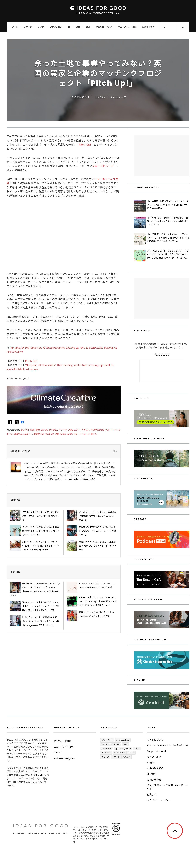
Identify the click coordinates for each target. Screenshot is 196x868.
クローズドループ (103, 166)
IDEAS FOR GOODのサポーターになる (168, 746)
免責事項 (152, 795)
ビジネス (25, 430)
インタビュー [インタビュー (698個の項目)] (120, 753)
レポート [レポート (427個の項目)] (116, 757)
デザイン (28, 27)
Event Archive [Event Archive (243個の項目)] (123, 740)
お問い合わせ (154, 780)
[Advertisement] (162, 156)
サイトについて (155, 740)
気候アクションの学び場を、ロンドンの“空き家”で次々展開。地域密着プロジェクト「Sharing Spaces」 (40, 546)
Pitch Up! (85, 145)
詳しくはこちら (162, 355)
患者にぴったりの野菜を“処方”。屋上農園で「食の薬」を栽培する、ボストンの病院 (97, 546)
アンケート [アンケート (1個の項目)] (106, 753)
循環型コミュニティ (23, 434)
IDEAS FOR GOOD (41, 826)
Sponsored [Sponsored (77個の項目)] (107, 748)
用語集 (151, 763)
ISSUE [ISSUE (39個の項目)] (126, 744)
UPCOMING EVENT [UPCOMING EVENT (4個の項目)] (123, 748)
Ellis (102, 97)
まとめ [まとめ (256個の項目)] (137, 748)
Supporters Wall (156, 751)
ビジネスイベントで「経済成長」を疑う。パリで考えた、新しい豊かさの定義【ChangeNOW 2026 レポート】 (41, 621)
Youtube (58, 764)
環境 (37, 430)
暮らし (94, 434)
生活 (32, 430)
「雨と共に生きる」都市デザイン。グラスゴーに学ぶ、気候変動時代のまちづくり (41, 516)
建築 (78, 27)
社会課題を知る (155, 768)
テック (41, 27)
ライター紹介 (154, 757)
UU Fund (37, 775)
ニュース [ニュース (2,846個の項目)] (105, 757)
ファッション (56, 27)
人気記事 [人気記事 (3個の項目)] (127, 757)
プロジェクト (74, 430)
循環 (88, 27)
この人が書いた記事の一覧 (80, 479)
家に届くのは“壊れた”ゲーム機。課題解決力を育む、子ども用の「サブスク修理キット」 (97, 531)
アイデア (62, 430)
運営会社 (152, 774)
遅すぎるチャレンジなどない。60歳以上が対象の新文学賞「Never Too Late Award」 (98, 516)
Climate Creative (49, 430)
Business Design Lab (65, 770)
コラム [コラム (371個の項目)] (131, 753)
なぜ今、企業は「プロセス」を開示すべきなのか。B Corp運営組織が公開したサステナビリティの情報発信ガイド (98, 601)
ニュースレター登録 (127, 27)
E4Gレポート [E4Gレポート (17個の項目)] (107, 740)
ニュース (120, 97)
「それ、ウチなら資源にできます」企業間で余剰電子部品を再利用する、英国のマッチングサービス (41, 531)
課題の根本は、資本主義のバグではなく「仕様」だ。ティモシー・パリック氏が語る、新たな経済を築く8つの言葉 (41, 606)
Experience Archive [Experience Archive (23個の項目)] (111, 744)
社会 (57, 434)
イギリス (85, 430)
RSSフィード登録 (63, 753)
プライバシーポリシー (159, 800)
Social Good (66, 434)
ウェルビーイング (104, 27)
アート (15, 27)
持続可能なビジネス (100, 430)
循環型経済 (39, 434)
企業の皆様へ (148, 27)
